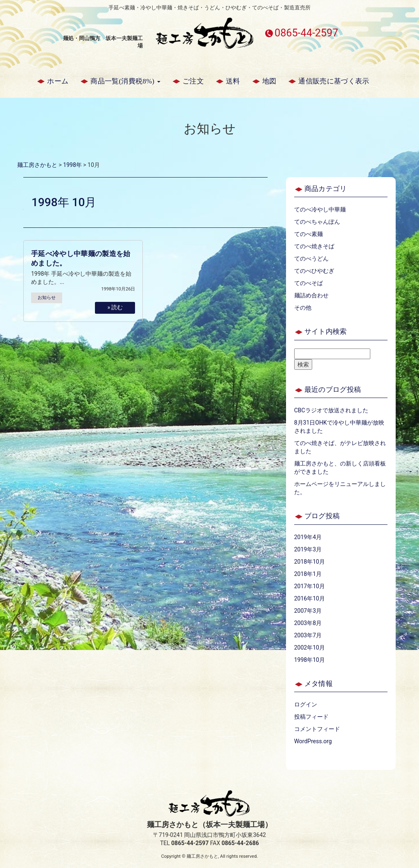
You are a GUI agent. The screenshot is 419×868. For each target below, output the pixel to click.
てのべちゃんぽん (317, 222)
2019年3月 (308, 549)
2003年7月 (308, 635)
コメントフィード (317, 729)
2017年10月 (310, 586)
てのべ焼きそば (314, 246)
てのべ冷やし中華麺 (320, 209)
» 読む (115, 307)
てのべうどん (311, 259)
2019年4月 (308, 537)
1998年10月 (310, 660)
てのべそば (309, 283)
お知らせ (47, 298)
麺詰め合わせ (311, 295)
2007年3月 (308, 611)
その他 (303, 308)
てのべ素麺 (309, 234)
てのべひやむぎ (314, 271)
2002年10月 (310, 648)
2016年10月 (310, 598)
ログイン (306, 704)
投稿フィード (311, 717)
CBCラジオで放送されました (331, 410)
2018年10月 (310, 562)
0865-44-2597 (306, 33)
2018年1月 (308, 574)
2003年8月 (308, 623)
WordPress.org (313, 741)
